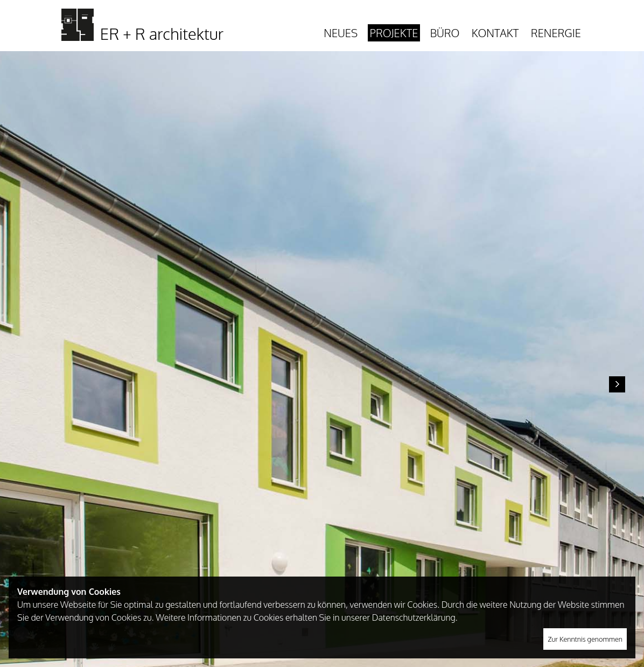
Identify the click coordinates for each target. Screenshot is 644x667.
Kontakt (495, 33)
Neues (341, 33)
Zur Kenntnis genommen (585, 639)
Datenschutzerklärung (414, 617)
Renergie (556, 33)
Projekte (394, 33)
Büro (445, 33)
